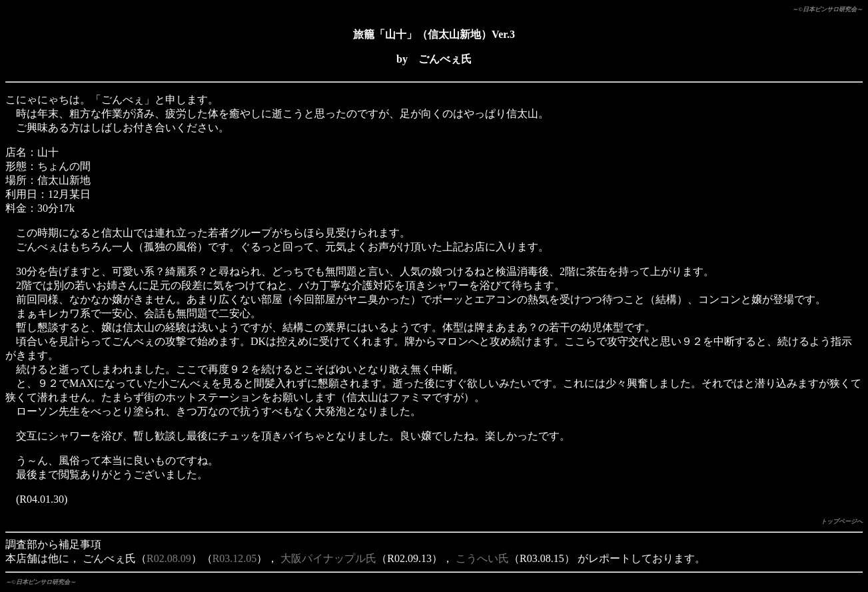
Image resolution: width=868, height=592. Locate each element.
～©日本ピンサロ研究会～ (827, 9)
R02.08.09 (169, 558)
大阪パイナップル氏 (328, 558)
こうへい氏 (482, 558)
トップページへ (842, 521)
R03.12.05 (235, 558)
